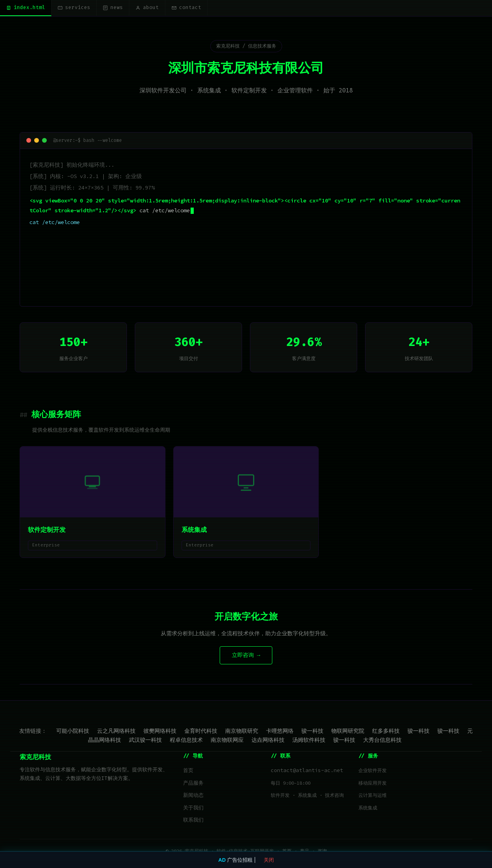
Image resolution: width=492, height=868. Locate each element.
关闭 (269, 860)
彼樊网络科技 (160, 732)
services (77, 8)
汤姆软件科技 (309, 741)
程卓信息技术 (186, 741)
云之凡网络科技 (116, 732)
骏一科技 (312, 732)
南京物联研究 (242, 732)
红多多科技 (386, 732)
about (155, 8)
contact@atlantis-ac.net (307, 771)
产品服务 (193, 784)
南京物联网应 (227, 741)
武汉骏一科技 (145, 741)
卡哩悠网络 (280, 732)
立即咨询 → (246, 656)
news (119, 8)
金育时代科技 (201, 732)
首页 (188, 771)
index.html (27, 8)
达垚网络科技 (268, 741)
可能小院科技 (73, 732)
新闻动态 (193, 796)
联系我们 (193, 821)
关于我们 (193, 809)
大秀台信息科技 (382, 741)
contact (196, 8)
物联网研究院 (348, 732)
